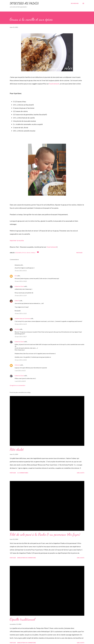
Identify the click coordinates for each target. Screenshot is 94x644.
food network (54, 84)
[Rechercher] (75, 3)
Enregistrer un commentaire (17, 385)
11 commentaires (23, 473)
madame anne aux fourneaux (22, 318)
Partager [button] (79, 253)
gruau (28, 253)
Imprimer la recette (17, 240)
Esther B (17, 301)
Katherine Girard (19, 286)
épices (24, 253)
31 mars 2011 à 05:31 (21, 271)
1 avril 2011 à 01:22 (20, 371)
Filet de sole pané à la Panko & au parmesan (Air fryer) (45, 534)
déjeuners (18, 253)
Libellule (17, 329)
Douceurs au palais (24, 3)
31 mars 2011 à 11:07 (21, 295)
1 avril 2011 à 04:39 (20, 381)
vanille (33, 253)
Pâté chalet (17, 449)
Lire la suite (81, 473)
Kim (16, 276)
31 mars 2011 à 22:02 (21, 360)
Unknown (17, 365)
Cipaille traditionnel (22, 619)
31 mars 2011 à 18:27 (21, 337)
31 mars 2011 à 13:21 (21, 313)
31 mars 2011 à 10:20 (21, 281)
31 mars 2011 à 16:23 (21, 324)
